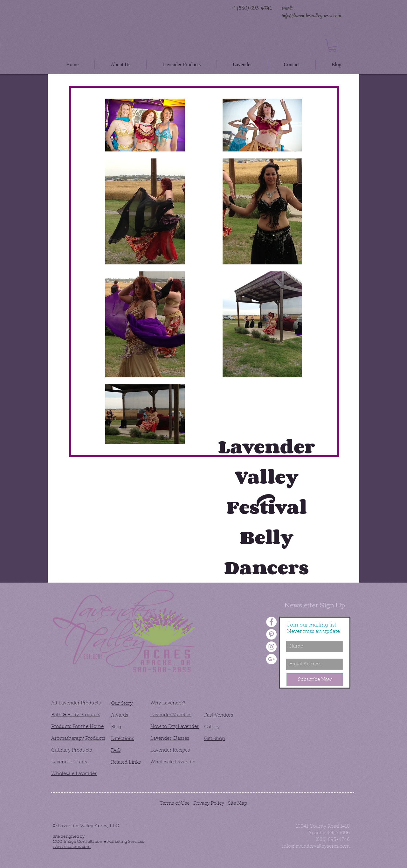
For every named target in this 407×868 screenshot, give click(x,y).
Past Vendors (219, 715)
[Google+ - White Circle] (271, 659)
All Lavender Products (76, 703)
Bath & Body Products (76, 715)
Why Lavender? (168, 703)
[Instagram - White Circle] (271, 647)
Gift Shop (214, 739)
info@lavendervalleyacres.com (311, 16)
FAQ (116, 751)
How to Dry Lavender (175, 727)
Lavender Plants (69, 762)
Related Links (126, 763)
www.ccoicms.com (72, 847)
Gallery (212, 727)
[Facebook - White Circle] (271, 622)
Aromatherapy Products (78, 739)
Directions (123, 739)
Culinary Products (72, 750)
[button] (332, 46)
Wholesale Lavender (74, 774)
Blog (116, 727)
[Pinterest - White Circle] (271, 634)
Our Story (122, 704)
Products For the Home (77, 727)
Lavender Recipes (170, 750)
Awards (120, 715)
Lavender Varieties (171, 715)
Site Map (238, 804)
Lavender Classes (170, 739)
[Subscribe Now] (315, 680)
